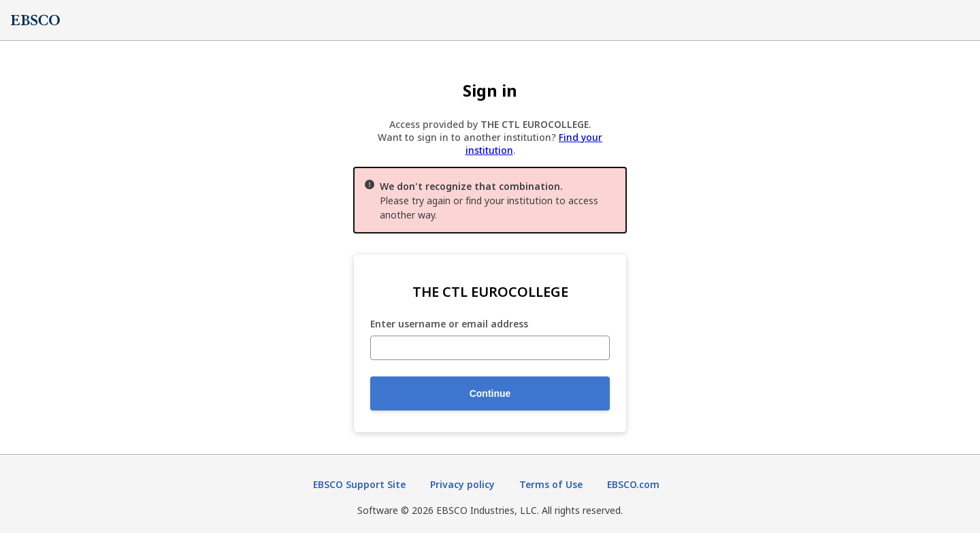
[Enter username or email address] (490, 348)
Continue (490, 393)
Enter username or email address (449, 324)
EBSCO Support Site (359, 484)
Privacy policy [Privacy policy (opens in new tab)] (462, 484)
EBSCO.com (633, 484)
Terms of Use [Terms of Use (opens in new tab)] (551, 484)
